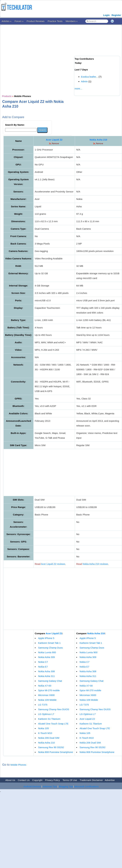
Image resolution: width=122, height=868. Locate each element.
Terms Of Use (70, 780)
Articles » (7, 21)
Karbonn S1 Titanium (49, 719)
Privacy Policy (53, 780)
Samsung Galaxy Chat (50, 681)
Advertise (110, 780)
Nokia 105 (44, 728)
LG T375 (43, 705)
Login (106, 15)
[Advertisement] (36, 59)
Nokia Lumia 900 (47, 652)
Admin (84, 81)
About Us (10, 780)
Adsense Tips (50, 786)
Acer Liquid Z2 (54, 140)
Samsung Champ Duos (50, 648)
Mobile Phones (18, 765)
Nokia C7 (43, 662)
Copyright (37, 780)
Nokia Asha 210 (98, 140)
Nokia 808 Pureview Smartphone (56, 752)
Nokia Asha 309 (46, 657)
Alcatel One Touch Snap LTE (53, 724)
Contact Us (24, 780)
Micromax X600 (46, 695)
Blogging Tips (66, 786)
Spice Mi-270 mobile (49, 690)
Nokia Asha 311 (46, 676)
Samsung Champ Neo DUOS (54, 709)
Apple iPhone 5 (46, 638)
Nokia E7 (43, 667)
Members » (72, 21)
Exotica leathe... (90, 77)
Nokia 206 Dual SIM (49, 738)
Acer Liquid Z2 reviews (53, 564)
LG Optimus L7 (46, 714)
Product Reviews (36, 21)
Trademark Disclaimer (91, 780)
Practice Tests (55, 21)
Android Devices (32, 786)
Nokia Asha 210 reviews (95, 564)
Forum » (19, 21)
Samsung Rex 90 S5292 (51, 747)
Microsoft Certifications (87, 786)
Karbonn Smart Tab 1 (49, 643)
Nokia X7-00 (45, 686)
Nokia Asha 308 (46, 671)
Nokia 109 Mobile (47, 700)
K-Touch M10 (45, 733)
